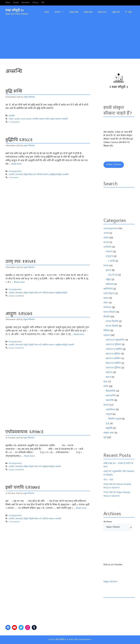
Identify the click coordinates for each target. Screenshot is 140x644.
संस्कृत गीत (116, 12)
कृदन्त (108, 270)
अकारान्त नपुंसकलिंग (115, 340)
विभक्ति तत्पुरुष (115, 419)
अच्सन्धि (35, 119)
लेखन (106, 303)
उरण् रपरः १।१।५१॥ (20, 262)
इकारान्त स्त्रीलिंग (113, 359)
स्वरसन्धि (12, 116)
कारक (106, 243)
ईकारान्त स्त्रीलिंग (113, 363)
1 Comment (13, 178)
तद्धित (108, 280)
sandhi (17, 119)
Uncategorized (15, 171)
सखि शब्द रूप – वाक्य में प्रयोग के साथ (118, 465)
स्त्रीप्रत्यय (110, 284)
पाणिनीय (108, 247)
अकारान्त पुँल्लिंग (113, 345)
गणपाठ (109, 252)
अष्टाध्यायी (19, 175)
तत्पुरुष (109, 414)
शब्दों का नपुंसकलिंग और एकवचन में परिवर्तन (119, 473)
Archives (108, 522)
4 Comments (14, 522)
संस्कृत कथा (102, 12)
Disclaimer (26, 3)
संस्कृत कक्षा (109, 433)
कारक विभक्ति (112, 326)
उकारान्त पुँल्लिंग (113, 368)
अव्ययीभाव (111, 410)
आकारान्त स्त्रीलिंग (114, 349)
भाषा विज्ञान (109, 294)
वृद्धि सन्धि (14, 92)
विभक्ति (107, 317)
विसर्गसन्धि (111, 391)
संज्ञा (106, 382)
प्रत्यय (106, 266)
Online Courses (114, 165)
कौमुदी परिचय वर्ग (29, 175)
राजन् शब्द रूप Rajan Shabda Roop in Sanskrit (117, 494)
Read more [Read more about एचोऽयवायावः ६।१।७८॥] (30, 456)
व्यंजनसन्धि (111, 396)
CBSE (47, 12)
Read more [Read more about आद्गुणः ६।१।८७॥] (79, 334)
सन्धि (47, 119)
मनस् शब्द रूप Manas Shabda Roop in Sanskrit (117, 486)
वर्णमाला (107, 308)
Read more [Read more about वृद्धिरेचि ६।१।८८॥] (17, 164)
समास (106, 405)
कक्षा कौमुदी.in (15, 11)
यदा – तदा (108, 480)
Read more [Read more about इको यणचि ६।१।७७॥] (81, 508)
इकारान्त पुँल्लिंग (113, 354)
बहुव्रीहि (109, 428)
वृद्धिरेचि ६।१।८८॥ (19, 140)
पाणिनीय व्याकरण (43, 175)
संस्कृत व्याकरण (55, 119)
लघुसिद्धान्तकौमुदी (56, 175)
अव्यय (106, 238)
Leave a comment (16, 296)
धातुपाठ (109, 257)
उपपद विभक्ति (112, 322)
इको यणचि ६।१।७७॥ (23, 488)
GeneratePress (85, 640)
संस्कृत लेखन (74, 12)
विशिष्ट (107, 331)
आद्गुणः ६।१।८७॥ (19, 314)
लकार (106, 298)
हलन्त (108, 377)
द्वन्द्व (108, 424)
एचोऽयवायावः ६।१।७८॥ (24, 432)
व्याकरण (61, 12)
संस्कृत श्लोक (88, 12)
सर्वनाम (109, 373)
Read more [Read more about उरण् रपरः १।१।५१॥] (19, 282)
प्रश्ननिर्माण (108, 289)
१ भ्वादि (111, 261)
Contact (16, 3)
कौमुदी (26, 293)
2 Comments (14, 122)
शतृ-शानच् (113, 275)
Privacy (36, 3)
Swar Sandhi (26, 119)
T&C (43, 3)
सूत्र (105, 438)
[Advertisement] (70, 40)
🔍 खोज (129, 12)
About (8, 3)
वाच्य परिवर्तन (110, 312)
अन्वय (106, 233)
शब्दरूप (107, 335)
